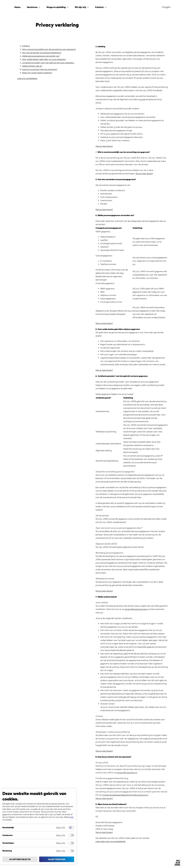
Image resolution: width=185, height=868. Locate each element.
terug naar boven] (105, 832)
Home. (18, 7)
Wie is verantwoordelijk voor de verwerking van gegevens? (49, 49)
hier (72, 817)
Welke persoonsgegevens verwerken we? (41, 56)
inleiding (26, 46)
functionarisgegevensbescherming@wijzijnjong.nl (125, 795)
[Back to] (177, 863)
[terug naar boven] (104, 146)
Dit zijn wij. (82, 7)
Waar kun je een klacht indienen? (37, 73)
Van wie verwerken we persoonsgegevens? (42, 53)
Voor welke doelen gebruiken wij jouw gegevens (44, 59)
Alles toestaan (57, 859)
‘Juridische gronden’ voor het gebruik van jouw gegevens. (48, 63)
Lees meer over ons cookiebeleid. (111, 841)
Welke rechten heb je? (32, 66)
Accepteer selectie (20, 859)
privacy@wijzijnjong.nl (127, 773)
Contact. (101, 7)
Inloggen (166, 7)
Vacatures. (34, 7)
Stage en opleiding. (58, 7)
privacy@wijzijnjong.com (136, 609)
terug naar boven (144, 174)
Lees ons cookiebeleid (27, 78)
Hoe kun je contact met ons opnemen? (40, 69)
